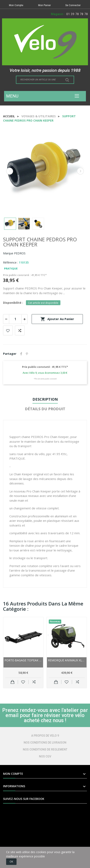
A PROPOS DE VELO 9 (45, 736)
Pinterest (27, 354)
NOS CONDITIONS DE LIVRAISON (45, 743)
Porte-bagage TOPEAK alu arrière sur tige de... (23, 660)
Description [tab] (45, 399)
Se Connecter (73, 5)
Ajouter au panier (57, 319)
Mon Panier (44, 5)
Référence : (11, 262)
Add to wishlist (8, 330)
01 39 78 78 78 (77, 14)
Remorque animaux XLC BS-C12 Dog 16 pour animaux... (67, 660)
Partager (21, 354)
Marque (8, 253)
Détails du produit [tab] (45, 409)
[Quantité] (15, 319)
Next (80, 171)
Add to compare (20, 330)
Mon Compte (16, 5)
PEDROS (20, 253)
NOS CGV (45, 756)
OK (11, 862)
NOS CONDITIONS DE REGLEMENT (45, 749)
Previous (10, 171)
